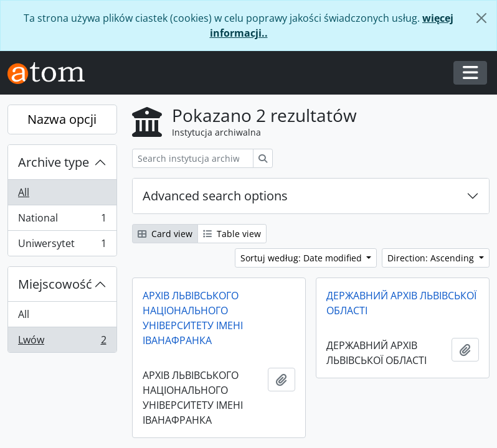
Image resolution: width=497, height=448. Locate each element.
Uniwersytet (62, 246)
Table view (232, 234)
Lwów (62, 342)
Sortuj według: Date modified (302, 258)
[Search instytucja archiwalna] (193, 158)
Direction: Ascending (432, 258)
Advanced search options (215, 196)
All (24, 192)
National (62, 221)
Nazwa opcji (62, 119)
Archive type (54, 162)
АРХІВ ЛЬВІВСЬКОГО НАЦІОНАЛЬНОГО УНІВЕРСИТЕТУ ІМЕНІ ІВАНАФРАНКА (193, 318)
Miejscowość (55, 284)
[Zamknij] (481, 18)
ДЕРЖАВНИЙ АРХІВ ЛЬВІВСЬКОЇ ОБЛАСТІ (401, 303)
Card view (165, 234)
